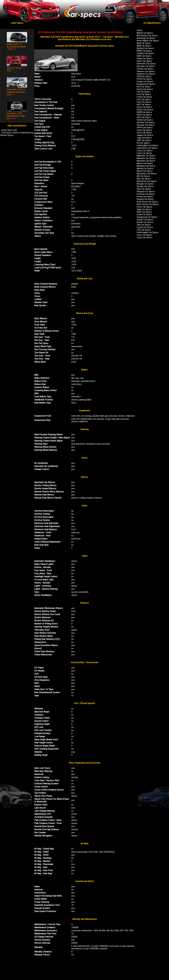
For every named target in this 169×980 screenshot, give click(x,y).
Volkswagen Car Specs (147, 232)
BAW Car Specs (144, 46)
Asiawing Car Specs (146, 38)
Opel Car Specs (144, 189)
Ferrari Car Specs (145, 89)
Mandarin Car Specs (146, 158)
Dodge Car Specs (145, 81)
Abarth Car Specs (145, 33)
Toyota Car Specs (145, 227)
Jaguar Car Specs (145, 135)
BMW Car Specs (144, 51)
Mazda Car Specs (145, 168)
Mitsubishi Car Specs (147, 181)
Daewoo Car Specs (146, 71)
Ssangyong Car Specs (147, 217)
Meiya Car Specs (145, 171)
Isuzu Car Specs (144, 130)
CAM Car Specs (144, 56)
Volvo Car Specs (144, 235)
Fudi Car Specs (144, 99)
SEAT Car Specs (144, 212)
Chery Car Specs (144, 61)
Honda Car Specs (145, 120)
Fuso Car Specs (144, 102)
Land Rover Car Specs (147, 148)
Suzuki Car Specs (145, 222)
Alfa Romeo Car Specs (147, 35)
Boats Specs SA (9, 130)
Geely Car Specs (144, 107)
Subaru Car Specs (145, 220)
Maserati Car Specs (146, 161)
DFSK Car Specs (144, 79)
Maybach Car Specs (146, 166)
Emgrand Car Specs (146, 84)
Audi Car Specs (144, 43)
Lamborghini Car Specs (147, 145)
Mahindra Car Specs (146, 156)
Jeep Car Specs (144, 138)
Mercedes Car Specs (147, 174)
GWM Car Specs (144, 112)
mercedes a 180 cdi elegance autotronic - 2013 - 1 (17, 92)
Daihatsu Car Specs (146, 74)
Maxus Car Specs (145, 163)
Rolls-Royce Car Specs (147, 204)
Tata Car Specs (144, 225)
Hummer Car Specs (146, 122)
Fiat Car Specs (143, 92)
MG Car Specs (143, 176)
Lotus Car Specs (144, 153)
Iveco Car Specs (144, 133)
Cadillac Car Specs (145, 53)
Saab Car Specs (144, 209)
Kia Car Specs (143, 143)
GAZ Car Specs (144, 105)
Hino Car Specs (144, 117)
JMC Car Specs (144, 140)
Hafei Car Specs (144, 115)
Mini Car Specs (144, 179)
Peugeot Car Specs (146, 191)
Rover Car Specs (144, 207)
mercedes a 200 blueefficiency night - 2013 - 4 (16, 116)
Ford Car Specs (144, 94)
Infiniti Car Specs (145, 128)
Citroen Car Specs (145, 69)
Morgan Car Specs (145, 184)
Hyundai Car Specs (145, 125)
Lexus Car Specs (145, 151)
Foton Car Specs (144, 97)
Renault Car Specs (145, 199)
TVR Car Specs (144, 230)
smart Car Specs (144, 214)
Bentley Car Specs (145, 48)
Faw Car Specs (144, 87)
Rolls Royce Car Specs (147, 202)
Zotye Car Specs (144, 237)
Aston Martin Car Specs (148, 41)
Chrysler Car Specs (146, 66)
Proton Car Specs (145, 197)
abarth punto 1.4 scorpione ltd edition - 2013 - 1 (16, 47)
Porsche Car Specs (146, 194)
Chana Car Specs (145, 58)
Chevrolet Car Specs (146, 64)
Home (139, 30)
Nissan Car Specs (145, 186)
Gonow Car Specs (145, 110)
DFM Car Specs (144, 76)
